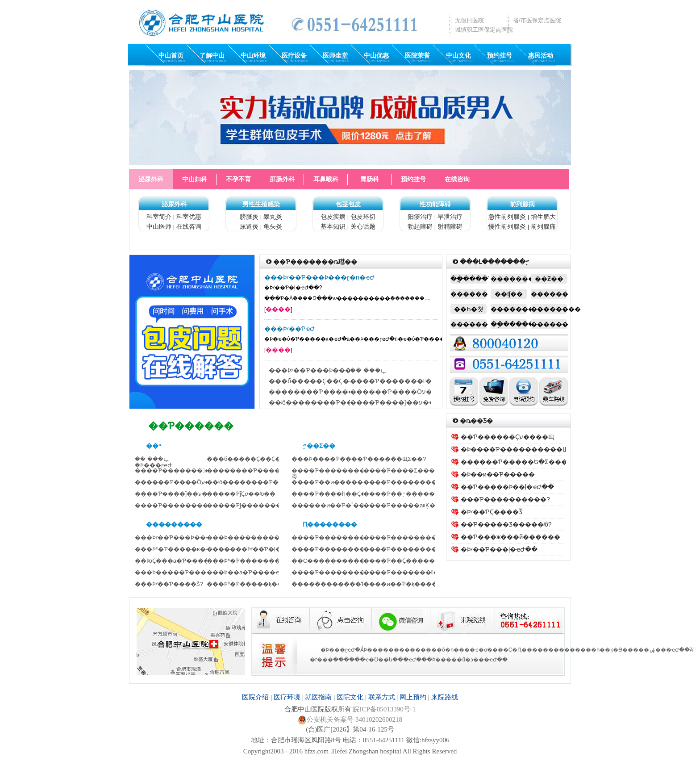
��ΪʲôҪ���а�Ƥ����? (174, 561)
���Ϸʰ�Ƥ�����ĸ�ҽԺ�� (180, 549)
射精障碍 (450, 226)
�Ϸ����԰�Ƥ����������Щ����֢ (527, 449)
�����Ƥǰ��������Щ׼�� (256, 505)
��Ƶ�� (549, 279)
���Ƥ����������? (505, 499)
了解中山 (212, 55)
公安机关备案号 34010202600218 (350, 719)
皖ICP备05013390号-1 (384, 709)
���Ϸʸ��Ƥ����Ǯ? (169, 584)
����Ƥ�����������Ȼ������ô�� (429, 381)
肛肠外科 (282, 179)
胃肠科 (370, 179)
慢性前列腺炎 (507, 226)
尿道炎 (249, 226)
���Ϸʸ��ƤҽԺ (290, 329)
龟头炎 (273, 226)
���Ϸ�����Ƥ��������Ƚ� (190, 572)
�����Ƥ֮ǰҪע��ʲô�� (241, 494)
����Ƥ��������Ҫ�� (408, 549)
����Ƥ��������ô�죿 (333, 474)
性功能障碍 (435, 204)
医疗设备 (294, 55)
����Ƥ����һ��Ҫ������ (344, 494)
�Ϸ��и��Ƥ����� (498, 474)
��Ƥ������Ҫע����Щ (507, 437)
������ (469, 294)
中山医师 (159, 226)
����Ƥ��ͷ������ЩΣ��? (342, 482)
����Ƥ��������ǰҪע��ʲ (411, 537)
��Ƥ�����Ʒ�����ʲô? (506, 524)
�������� (509, 279)
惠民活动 (541, 55)
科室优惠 (189, 217)
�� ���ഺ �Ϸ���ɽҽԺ (153, 462)
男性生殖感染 (261, 204)
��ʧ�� (509, 294)
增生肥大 (543, 217)
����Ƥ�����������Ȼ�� (189, 471)
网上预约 (413, 697)
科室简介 (159, 217)
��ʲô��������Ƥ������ (257, 482)
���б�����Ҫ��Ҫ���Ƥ (252, 459)
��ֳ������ (509, 324)
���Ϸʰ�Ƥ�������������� (264, 561)
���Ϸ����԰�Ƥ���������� (345, 459)
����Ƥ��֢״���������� (414, 494)
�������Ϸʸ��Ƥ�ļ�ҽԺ (248, 549)
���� (278, 309)
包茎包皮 (348, 204)
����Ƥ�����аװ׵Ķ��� (405, 505)
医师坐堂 (335, 55)
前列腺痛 (543, 226)
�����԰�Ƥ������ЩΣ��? (395, 459)
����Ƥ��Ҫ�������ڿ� (410, 561)
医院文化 (350, 697)
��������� (509, 309)
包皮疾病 (333, 217)
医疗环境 (287, 697)
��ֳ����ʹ (469, 279)
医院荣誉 (417, 55)
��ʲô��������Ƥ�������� (329, 402)
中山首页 (171, 55)
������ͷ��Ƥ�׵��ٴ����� (337, 505)
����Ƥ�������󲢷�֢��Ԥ (409, 572)
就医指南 (318, 697)
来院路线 (445, 697)
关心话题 (363, 226)
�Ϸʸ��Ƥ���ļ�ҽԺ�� (499, 549)
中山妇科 (195, 179)
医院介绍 (255, 697)
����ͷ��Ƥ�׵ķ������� (409, 584)
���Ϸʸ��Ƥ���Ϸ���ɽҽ (176, 537)
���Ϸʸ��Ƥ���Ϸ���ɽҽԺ (316, 370)
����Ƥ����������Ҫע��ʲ (344, 549)
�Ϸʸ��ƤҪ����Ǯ (492, 512)
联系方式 (382, 697)
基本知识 (333, 226)
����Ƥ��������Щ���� (415, 482)
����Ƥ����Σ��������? (415, 471)
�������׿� (549, 309)
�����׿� (549, 294)
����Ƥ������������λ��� (350, 537)
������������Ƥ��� (337, 584)
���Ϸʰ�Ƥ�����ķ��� (248, 584)
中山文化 (458, 55)
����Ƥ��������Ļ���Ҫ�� (346, 572)
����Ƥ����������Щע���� (194, 505)
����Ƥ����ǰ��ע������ (405, 402)
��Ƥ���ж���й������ (510, 537)
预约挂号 (500, 55)
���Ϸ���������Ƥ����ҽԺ (261, 537)
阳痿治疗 (420, 217)
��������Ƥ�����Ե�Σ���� (265, 471)
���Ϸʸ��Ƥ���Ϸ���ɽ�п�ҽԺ (319, 277)
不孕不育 (238, 179)
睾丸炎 (273, 217)
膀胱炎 (249, 217)
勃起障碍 (420, 226)
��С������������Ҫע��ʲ (344, 561)
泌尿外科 (151, 179)
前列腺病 (522, 204)
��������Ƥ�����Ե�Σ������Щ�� (347, 392)
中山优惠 (376, 55)
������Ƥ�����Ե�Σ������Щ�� (533, 462)
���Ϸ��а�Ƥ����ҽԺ (245, 572)
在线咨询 (457, 179)
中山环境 (253, 55)
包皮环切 (363, 217)
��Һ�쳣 (469, 309)
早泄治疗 (450, 217)
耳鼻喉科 (326, 179)
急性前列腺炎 (507, 217)
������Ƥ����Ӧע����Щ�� (410, 392)
